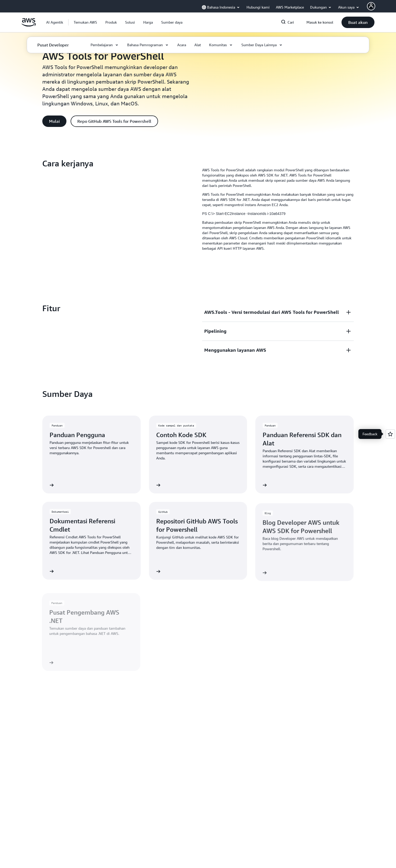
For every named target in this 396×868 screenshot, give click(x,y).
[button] (85, 22)
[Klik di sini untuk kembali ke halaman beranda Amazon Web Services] (29, 25)
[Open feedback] (390, 434)
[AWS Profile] (371, 6)
